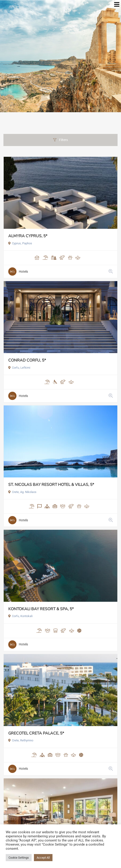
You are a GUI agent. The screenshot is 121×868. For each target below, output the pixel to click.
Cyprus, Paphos (20, 243)
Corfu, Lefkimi (19, 368)
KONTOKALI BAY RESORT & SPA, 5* (41, 609)
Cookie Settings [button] (19, 858)
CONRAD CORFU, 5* (27, 360)
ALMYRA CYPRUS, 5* (28, 236)
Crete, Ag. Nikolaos (22, 492)
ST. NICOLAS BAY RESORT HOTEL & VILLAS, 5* (51, 485)
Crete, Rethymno (21, 740)
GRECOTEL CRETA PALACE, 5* (36, 733)
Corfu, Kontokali (20, 616)
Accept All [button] (43, 858)
